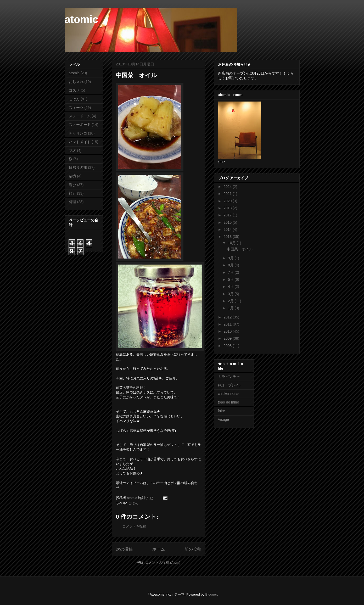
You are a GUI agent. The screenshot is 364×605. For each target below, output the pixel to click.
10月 (232, 243)
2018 (228, 208)
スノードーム (80, 116)
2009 (228, 338)
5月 (231, 279)
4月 (231, 287)
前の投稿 (193, 549)
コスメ (74, 90)
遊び (72, 185)
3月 (231, 294)
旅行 (72, 193)
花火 (72, 150)
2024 (228, 187)
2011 (228, 324)
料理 (72, 202)
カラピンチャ (229, 377)
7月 (231, 272)
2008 (228, 346)
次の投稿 (124, 549)
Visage (224, 419)
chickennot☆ (229, 394)
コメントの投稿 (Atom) (163, 562)
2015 (228, 222)
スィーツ (76, 108)
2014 (228, 229)
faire (223, 411)
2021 (228, 194)
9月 (231, 258)
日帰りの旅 (78, 167)
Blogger (211, 594)
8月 (231, 265)
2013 (228, 237)
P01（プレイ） (230, 385)
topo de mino (229, 402)
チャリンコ (78, 133)
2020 (228, 201)
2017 (228, 215)
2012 (228, 317)
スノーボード (80, 125)
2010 (228, 331)
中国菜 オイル (240, 249)
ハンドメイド (80, 142)
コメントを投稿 (134, 526)
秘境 (72, 176)
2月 (231, 301)
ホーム (159, 549)
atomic (82, 19)
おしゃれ (76, 82)
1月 (231, 308)
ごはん (133, 503)
